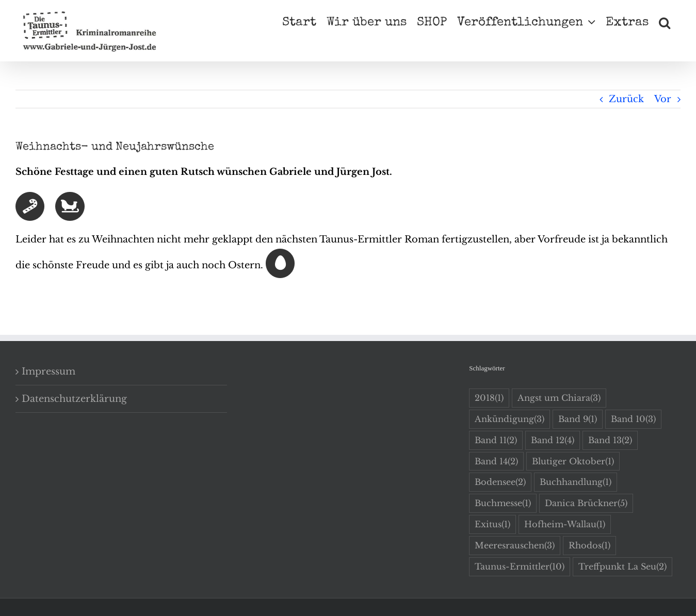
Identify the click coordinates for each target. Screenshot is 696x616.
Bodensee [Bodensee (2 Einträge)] (500, 482)
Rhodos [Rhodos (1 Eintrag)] (589, 546)
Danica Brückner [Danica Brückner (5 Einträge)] (586, 503)
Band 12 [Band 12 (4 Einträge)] (553, 440)
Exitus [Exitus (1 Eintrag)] (492, 524)
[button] (665, 22)
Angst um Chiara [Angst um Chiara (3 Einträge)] (559, 398)
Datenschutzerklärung (74, 399)
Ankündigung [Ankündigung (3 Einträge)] (509, 419)
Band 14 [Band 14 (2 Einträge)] (496, 461)
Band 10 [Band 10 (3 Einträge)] (633, 419)
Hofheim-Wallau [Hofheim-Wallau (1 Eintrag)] (565, 524)
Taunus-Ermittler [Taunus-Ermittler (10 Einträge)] (520, 567)
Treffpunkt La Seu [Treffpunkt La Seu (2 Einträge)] (622, 567)
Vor (663, 99)
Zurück (626, 99)
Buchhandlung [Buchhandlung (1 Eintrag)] (576, 482)
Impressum (48, 371)
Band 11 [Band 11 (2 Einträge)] (496, 440)
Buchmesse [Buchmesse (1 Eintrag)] (503, 503)
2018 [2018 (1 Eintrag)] (489, 398)
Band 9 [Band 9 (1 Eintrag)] (578, 419)
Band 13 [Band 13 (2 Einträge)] (610, 440)
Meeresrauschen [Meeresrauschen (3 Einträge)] (515, 546)
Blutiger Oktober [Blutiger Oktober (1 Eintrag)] (573, 461)
